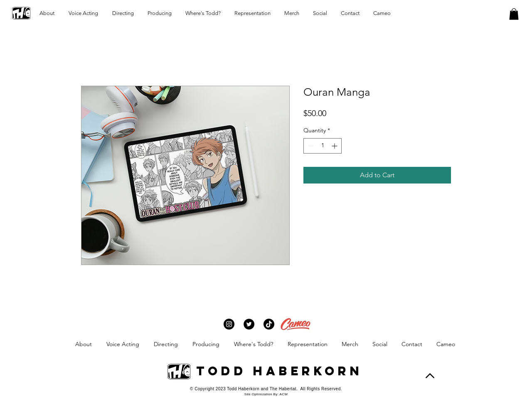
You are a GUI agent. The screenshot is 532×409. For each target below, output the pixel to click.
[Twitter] (249, 324)
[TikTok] (269, 324)
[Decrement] (310, 146)
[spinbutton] (323, 146)
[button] (514, 14)
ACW (283, 394)
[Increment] (335, 146)
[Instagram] (229, 324)
